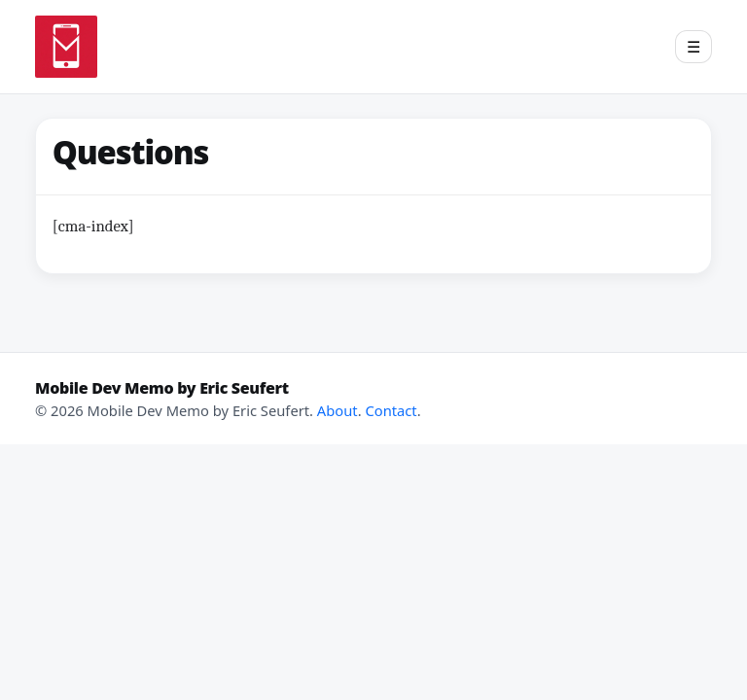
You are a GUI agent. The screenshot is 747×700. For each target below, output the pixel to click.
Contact (391, 410)
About (338, 410)
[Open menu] (694, 47)
